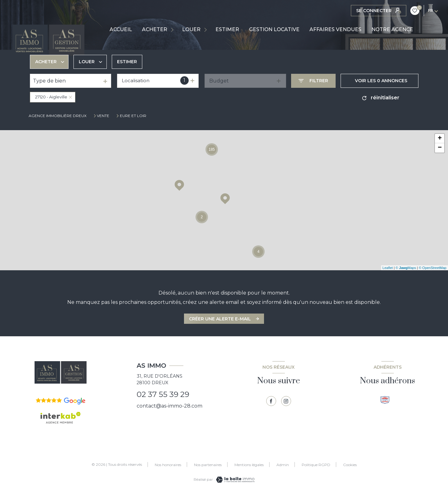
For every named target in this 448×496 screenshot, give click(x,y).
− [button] (440, 148)
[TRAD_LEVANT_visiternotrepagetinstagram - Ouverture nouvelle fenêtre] (286, 401)
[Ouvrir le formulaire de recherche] (313, 81)
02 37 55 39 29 (163, 394)
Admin (283, 465)
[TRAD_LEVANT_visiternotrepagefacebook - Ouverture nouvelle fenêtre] (271, 401)
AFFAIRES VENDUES (335, 30)
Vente (103, 116)
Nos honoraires (168, 465)
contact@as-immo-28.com (170, 406)
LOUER (191, 30)
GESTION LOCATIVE (274, 30)
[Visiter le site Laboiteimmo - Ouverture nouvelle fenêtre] (235, 480)
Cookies (350, 465)
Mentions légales (249, 465)
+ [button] (440, 139)
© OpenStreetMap (433, 268)
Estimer (127, 62)
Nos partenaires (208, 465)
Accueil (121, 30)
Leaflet (388, 268)
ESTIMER (227, 30)
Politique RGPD (316, 465)
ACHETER (155, 30)
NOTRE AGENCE (392, 30)
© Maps (406, 268)
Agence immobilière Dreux (58, 116)
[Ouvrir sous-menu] (173, 30)
